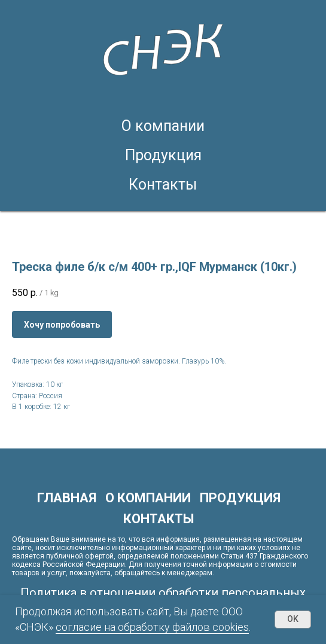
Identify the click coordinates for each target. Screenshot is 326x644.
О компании (163, 126)
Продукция (163, 155)
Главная (67, 498)
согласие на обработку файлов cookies (152, 627)
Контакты (163, 184)
